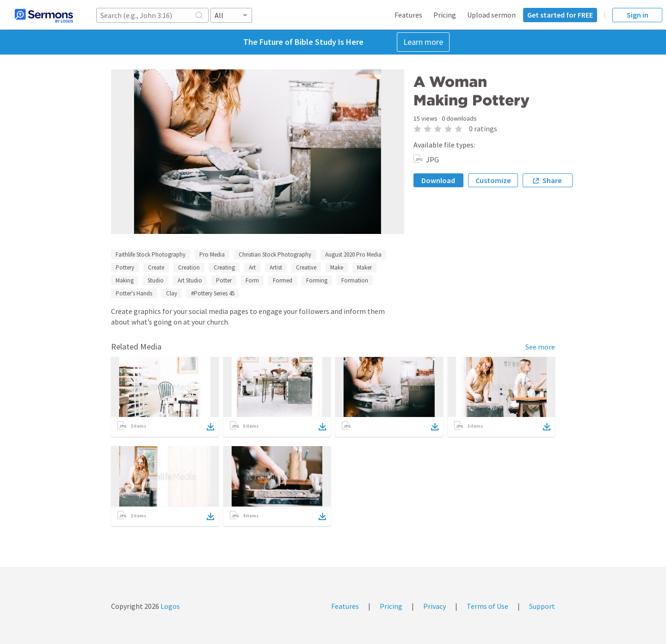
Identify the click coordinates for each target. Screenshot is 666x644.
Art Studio (190, 280)
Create (156, 267)
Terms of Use (487, 606)
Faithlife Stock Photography (151, 255)
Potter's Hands (134, 293)
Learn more (423, 42)
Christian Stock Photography (275, 255)
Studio (156, 280)
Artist (276, 267)
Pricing (445, 15)
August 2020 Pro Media (353, 255)
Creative (306, 267)
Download (438, 180)
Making (125, 280)
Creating (224, 267)
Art (252, 267)
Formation (355, 280)
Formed (283, 280)
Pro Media (212, 255)
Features (408, 15)
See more (540, 347)
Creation (189, 267)
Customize (493, 180)
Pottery (125, 267)
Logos (170, 606)
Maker (364, 267)
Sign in (638, 15)
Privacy (435, 606)
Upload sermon (491, 15)
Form (252, 280)
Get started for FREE (560, 15)
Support (542, 606)
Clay (172, 293)
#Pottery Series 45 (213, 293)
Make (337, 267)
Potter (224, 280)
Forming (317, 280)
